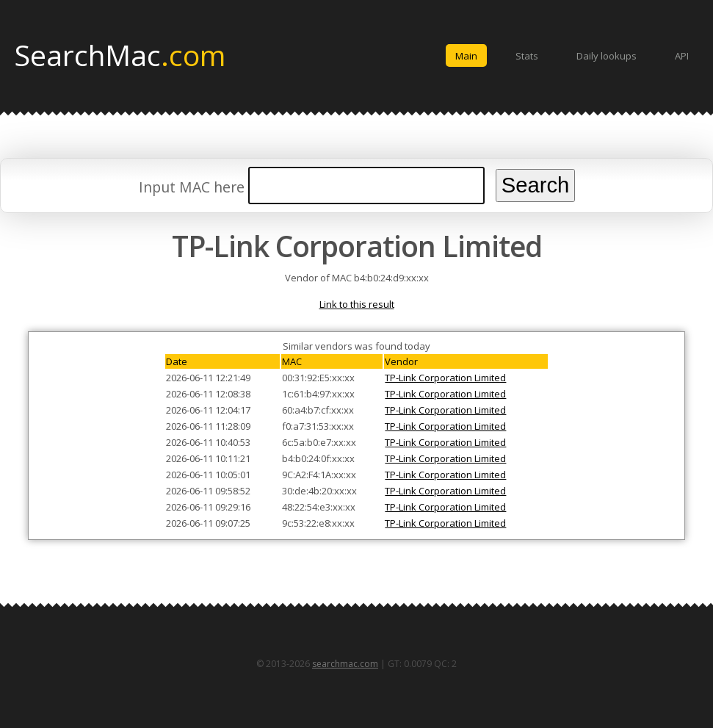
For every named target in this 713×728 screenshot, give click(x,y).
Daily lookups (607, 56)
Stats (527, 56)
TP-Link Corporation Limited (445, 378)
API (682, 56)
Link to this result (357, 304)
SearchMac (120, 54)
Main (466, 56)
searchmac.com (345, 664)
